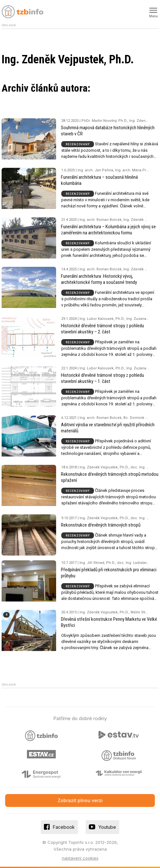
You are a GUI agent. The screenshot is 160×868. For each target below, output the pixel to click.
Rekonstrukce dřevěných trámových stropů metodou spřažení (110, 477)
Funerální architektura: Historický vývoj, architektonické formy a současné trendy (99, 279)
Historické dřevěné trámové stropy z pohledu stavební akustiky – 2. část (102, 329)
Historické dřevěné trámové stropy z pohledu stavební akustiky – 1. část (102, 378)
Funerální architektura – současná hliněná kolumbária (99, 180)
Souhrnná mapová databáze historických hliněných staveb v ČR (108, 131)
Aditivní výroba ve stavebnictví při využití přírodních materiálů (108, 428)
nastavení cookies (80, 858)
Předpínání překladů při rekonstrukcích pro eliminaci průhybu (109, 573)
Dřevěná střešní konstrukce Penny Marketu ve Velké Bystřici (109, 622)
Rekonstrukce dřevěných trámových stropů (101, 525)
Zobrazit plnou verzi (80, 800)
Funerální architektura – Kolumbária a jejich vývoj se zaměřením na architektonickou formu (108, 230)
